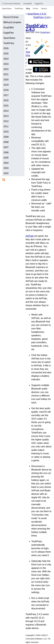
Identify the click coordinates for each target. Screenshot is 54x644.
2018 (6, 90)
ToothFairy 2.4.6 (41, 17)
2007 (6, 147)
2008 (6, 142)
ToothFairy (19, 8)
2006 (6, 153)
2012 (6, 121)
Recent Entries (11, 17)
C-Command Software (11, 4)
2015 (6, 106)
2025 (6, 54)
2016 (6, 100)
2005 (6, 158)
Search (44, 8)
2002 (6, 173)
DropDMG (28, 4)
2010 (6, 132)
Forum (35, 8)
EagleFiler (39, 4)
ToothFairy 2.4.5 (37, 27)
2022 (6, 69)
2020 (6, 80)
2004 (6, 163)
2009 (6, 137)
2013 (6, 116)
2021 (6, 74)
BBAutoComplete (12, 22)
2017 (6, 95)
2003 (6, 168)
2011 (6, 126)
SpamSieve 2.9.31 (37, 14)
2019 (6, 85)
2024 (6, 59)
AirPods (30, 236)
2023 (6, 64)
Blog (28, 8)
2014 (6, 111)
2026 (6, 48)
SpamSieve (7, 8)
